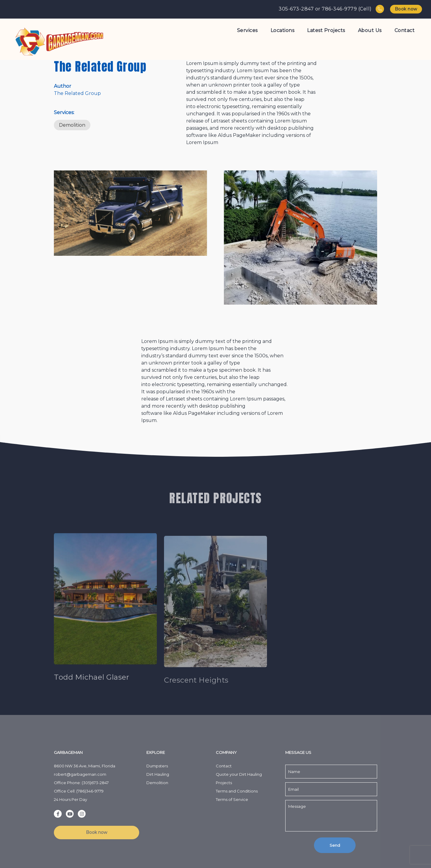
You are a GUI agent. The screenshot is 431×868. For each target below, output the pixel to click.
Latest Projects (326, 30)
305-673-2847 (296, 9)
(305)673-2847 (95, 783)
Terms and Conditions (237, 791)
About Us (370, 30)
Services (247, 30)
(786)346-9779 (90, 791)
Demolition (72, 125)
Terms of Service (232, 799)
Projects (224, 783)
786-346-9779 (339, 9)
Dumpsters (157, 766)
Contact (405, 30)
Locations (283, 30)
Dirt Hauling (158, 774)
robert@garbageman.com (80, 774)
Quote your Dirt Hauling (239, 774)
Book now (406, 9)
